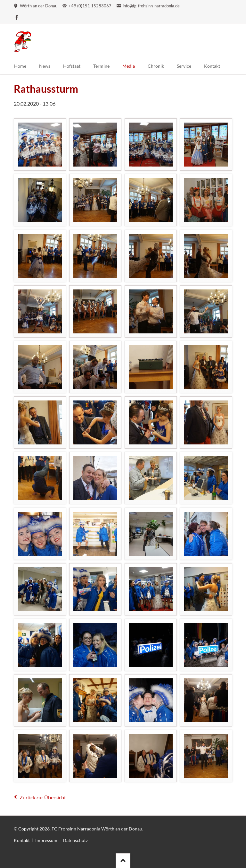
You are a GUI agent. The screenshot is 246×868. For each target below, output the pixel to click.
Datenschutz (75, 840)
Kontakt (22, 840)
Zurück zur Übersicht (43, 797)
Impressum (46, 840)
